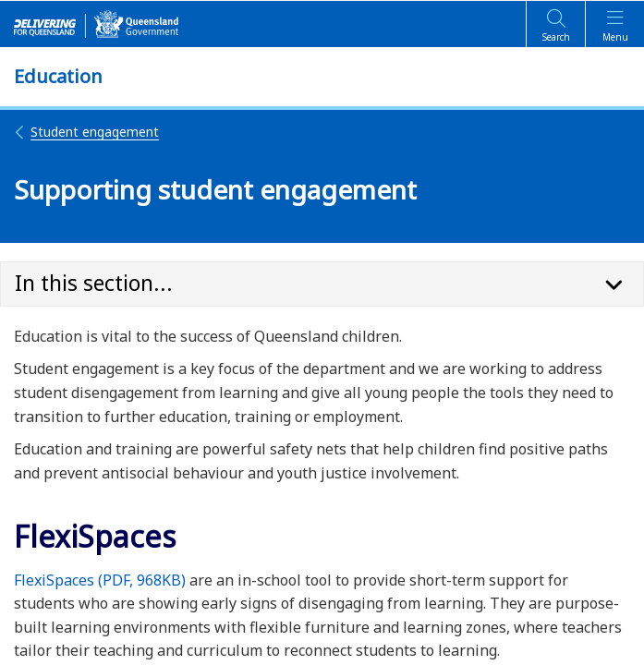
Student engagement (86, 132)
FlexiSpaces (100, 580)
